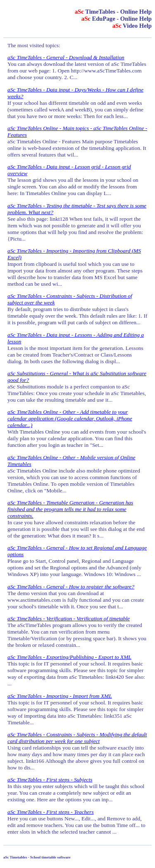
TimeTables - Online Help (113, 12)
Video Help (132, 26)
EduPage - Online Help (117, 19)
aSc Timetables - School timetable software (37, 857)
